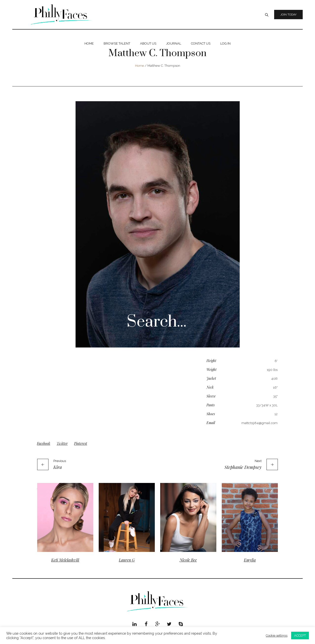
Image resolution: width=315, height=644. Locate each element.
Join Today (288, 15)
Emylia (250, 560)
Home (140, 66)
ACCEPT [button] (300, 636)
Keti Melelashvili (65, 560)
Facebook (44, 443)
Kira (58, 467)
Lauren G (127, 560)
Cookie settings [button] (277, 636)
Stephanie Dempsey (243, 467)
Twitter (62, 443)
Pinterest (81, 443)
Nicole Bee (188, 560)
